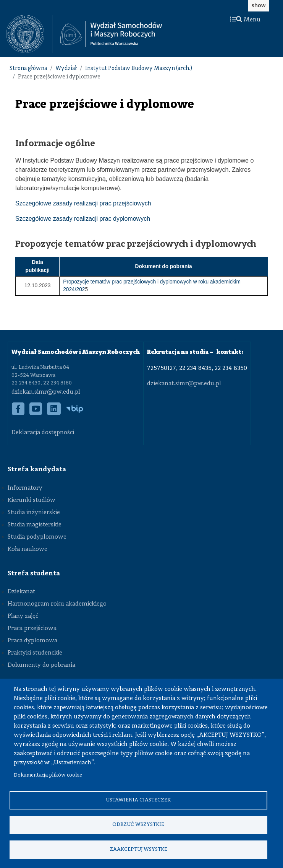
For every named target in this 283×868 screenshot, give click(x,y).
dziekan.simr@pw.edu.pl (46, 392)
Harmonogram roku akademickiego (57, 604)
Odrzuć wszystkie (138, 824)
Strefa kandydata (37, 469)
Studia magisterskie (35, 525)
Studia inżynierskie (34, 513)
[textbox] (29, 34)
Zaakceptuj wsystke (138, 849)
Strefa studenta (34, 573)
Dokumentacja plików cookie (48, 774)
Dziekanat (21, 592)
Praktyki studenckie (35, 653)
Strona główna (28, 69)
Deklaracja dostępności (43, 433)
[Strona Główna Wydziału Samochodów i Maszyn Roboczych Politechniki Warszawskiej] (111, 34)
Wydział (66, 69)
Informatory (25, 488)
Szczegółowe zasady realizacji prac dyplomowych (83, 219)
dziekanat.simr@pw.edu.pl (184, 384)
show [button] (259, 5)
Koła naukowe (27, 549)
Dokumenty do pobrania (41, 665)
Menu (245, 20)
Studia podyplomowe (37, 537)
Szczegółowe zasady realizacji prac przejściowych (83, 203)
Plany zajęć (23, 616)
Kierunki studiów (32, 500)
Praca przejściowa (32, 629)
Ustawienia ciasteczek (138, 799)
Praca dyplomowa (32, 641)
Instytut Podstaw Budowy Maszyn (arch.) (139, 69)
